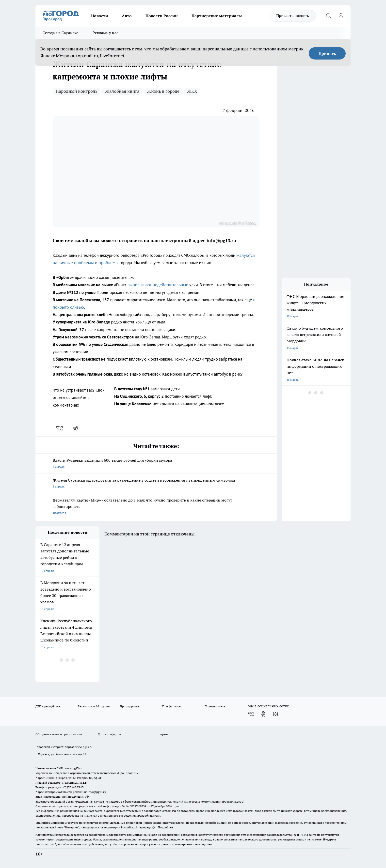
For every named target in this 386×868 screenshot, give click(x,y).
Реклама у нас (105, 33)
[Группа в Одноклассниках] (263, 714)
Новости (100, 16)
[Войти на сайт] (341, 16)
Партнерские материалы (217, 16)
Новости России (162, 16)
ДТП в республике (48, 706)
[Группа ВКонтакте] (251, 714)
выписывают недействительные (158, 285)
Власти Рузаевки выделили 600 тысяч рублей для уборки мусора (156, 464)
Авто (127, 16)
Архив (164, 734)
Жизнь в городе (163, 91)
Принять (327, 53)
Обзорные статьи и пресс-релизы (59, 734)
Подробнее (165, 827)
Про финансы (172, 706)
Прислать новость (293, 15)
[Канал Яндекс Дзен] (275, 714)
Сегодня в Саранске (60, 33)
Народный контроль (77, 91)
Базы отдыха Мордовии (94, 706)
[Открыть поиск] (328, 16)
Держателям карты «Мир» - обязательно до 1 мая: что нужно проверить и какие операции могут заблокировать (156, 507)
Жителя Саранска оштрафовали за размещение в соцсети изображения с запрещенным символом (156, 484)
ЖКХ (192, 91)
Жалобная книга (122, 91)
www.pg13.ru (84, 747)
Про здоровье (129, 706)
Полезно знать (215, 706)
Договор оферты (109, 734)
